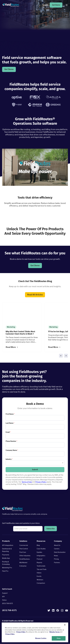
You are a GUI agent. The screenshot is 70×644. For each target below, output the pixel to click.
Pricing (56, 559)
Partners (57, 563)
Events (39, 576)
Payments (6, 555)
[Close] (65, 625)
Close (59, 638)
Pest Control (24, 549)
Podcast (40, 559)
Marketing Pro (7, 568)
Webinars (40, 580)
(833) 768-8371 (8, 603)
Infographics (41, 556)
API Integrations (8, 545)
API (3, 597)
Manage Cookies (41, 638)
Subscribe (51, 529)
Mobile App (6, 558)
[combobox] (35, 463)
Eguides (39, 552)
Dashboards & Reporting (7, 550)
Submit (35, 470)
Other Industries (25, 556)
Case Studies (41, 549)
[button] (35, 167)
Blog (38, 545)
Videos (39, 573)
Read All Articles (35, 295)
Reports (39, 563)
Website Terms (54, 632)
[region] (35, 632)
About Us (57, 545)
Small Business (25, 559)
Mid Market (23, 563)
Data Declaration (60, 552)
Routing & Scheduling (6, 563)
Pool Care (23, 552)
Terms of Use (27, 482)
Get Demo (56, 5)
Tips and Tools (42, 569)
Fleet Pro (5, 571)
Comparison (41, 583)
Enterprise (23, 566)
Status (4, 600)
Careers (57, 549)
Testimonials (41, 566)
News (56, 556)
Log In (45, 5)
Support (5, 593)
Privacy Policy (41, 482)
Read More (11, 347)
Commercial (24, 545)
